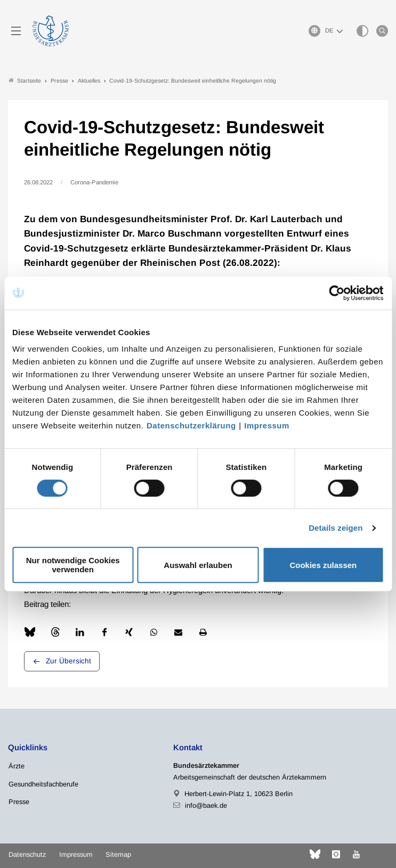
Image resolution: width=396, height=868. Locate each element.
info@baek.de (206, 805)
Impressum (267, 425)
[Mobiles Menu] (16, 31)
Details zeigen (336, 528)
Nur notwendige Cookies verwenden (73, 565)
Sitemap (118, 854)
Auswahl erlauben (198, 565)
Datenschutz (27, 854)
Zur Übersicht (68, 661)
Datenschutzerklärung (191, 425)
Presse (19, 802)
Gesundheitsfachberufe (43, 784)
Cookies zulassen (323, 565)
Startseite (25, 81)
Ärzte (17, 766)
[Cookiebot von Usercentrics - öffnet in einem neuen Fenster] (337, 293)
